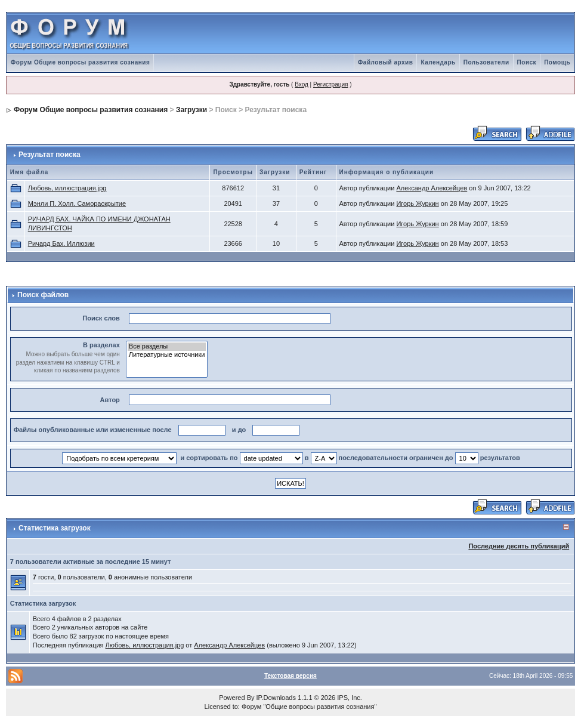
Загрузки (191, 110)
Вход (302, 84)
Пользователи (486, 62)
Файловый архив (386, 62)
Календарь (438, 62)
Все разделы (167, 347)
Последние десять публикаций (519, 546)
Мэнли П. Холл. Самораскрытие (77, 203)
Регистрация (330, 84)
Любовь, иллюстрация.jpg (67, 188)
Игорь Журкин (417, 203)
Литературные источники (167, 355)
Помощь (557, 62)
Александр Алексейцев (432, 188)
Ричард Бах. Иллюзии (61, 243)
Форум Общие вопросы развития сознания (81, 62)
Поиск (527, 62)
